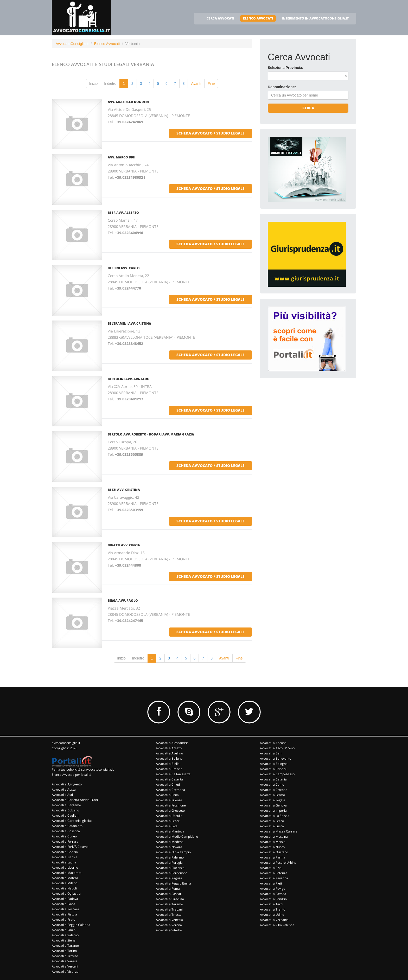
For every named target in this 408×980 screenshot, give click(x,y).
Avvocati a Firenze (169, 800)
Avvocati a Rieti (271, 883)
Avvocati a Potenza (274, 873)
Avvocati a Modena (170, 842)
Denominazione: (282, 87)
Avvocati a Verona (169, 925)
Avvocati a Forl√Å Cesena (70, 847)
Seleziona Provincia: (285, 68)
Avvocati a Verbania (274, 920)
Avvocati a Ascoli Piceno (277, 748)
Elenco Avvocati (107, 44)
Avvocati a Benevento (276, 758)
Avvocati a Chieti (168, 784)
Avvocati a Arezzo (169, 748)
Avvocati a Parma (273, 857)
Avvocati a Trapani (169, 909)
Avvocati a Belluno (169, 758)
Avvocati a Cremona (170, 790)
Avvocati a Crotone (274, 790)
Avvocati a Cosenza (66, 831)
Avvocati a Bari (271, 753)
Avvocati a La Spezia (275, 816)
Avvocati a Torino (64, 951)
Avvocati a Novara (169, 847)
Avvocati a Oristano (274, 852)
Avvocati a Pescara (65, 909)
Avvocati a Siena (64, 940)
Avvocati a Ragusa (169, 878)
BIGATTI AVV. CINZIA (124, 545)
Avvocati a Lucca (272, 826)
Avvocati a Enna (167, 795)
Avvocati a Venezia (169, 920)
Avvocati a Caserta (169, 779)
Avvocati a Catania (273, 779)
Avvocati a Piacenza (170, 868)
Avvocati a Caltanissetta (173, 774)
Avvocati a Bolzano (65, 810)
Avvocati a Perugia (169, 863)
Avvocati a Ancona (273, 743)
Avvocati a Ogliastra (66, 893)
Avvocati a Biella (168, 764)
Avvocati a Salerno (65, 935)
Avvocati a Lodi (167, 826)
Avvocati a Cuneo (64, 836)
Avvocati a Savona (273, 894)
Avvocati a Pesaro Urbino (278, 863)
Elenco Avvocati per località (72, 775)
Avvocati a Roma (168, 889)
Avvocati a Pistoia (64, 914)
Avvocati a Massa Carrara (279, 831)
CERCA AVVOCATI (220, 18)
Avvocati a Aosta (64, 789)
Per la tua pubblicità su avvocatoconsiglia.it (83, 769)
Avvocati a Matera (65, 878)
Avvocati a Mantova (170, 831)
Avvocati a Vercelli (65, 966)
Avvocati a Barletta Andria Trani (75, 800)
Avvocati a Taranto (65, 946)
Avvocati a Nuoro (272, 847)
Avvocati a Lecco (272, 821)
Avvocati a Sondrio (273, 899)
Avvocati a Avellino (169, 753)
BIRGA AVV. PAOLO (123, 601)
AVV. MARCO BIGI (122, 157)
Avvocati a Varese (65, 961)
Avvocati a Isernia (65, 857)
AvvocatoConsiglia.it (72, 44)
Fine (211, 84)
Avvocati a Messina (274, 837)
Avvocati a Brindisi (273, 769)
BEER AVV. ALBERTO (123, 213)
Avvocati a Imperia (273, 811)
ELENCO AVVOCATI (258, 18)
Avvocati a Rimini (64, 930)
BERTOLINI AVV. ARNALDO (129, 379)
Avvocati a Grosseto (170, 811)
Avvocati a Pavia (63, 904)
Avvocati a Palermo (170, 857)
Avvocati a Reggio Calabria (71, 925)
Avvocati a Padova (65, 899)
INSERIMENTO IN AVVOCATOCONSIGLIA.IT (315, 18)
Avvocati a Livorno (65, 867)
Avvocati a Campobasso (277, 774)
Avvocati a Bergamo (66, 805)
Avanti (196, 84)
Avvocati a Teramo (169, 904)
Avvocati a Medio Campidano (177, 837)
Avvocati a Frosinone (171, 805)
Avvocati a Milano (65, 883)
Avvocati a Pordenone (172, 873)
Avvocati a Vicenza (65, 972)
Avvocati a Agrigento (67, 784)
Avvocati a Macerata (67, 873)
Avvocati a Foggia (273, 800)
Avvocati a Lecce (168, 821)
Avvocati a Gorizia (65, 852)
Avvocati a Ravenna (274, 878)
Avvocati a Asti (62, 795)
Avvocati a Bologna (274, 764)
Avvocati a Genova (273, 805)
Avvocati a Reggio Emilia (173, 883)
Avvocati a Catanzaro (67, 826)
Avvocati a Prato (63, 920)
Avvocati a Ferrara (65, 841)
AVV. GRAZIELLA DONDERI (128, 102)
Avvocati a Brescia (169, 769)
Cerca (308, 108)
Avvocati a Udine (272, 915)
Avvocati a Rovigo (273, 889)
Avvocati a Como (272, 784)
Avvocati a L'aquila (169, 816)
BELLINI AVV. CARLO (124, 268)
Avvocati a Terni (272, 904)
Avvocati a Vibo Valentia (277, 925)
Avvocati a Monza (273, 842)
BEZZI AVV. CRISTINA (124, 490)
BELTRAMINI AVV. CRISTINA (129, 324)
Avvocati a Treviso (65, 956)
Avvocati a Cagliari (65, 815)
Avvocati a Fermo (272, 795)
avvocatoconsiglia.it (66, 743)
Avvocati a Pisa (271, 868)
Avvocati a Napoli (64, 888)
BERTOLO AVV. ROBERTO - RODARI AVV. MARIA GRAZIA (151, 434)
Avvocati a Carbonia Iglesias (72, 821)
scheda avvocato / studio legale (211, 133)
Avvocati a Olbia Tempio (173, 852)
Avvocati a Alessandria (172, 743)
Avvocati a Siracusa (170, 899)
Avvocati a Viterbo (169, 930)
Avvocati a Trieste (169, 915)
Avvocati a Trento (273, 909)
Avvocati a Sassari (169, 894)
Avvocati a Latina (64, 862)
